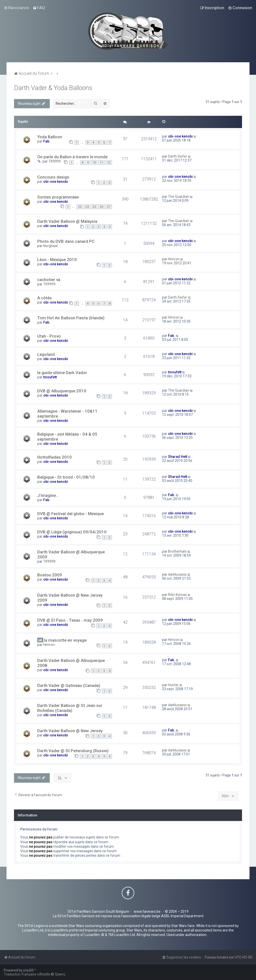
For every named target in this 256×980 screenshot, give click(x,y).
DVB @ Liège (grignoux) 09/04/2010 (72, 532)
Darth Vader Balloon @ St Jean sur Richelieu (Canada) (70, 708)
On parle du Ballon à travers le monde (72, 157)
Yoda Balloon (50, 137)
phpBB (28, 970)
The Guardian (179, 197)
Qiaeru (60, 974)
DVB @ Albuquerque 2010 (62, 391)
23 (80, 207)
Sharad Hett (178, 457)
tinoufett (50, 377)
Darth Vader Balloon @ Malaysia (67, 221)
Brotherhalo (177, 551)
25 (94, 207)
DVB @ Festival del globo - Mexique (70, 514)
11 (101, 162)
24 (87, 207)
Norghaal (50, 246)
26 (101, 207)
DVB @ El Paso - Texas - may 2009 (70, 620)
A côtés (44, 298)
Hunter (173, 685)
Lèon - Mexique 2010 (57, 260)
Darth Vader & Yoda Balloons (53, 88)
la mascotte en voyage (65, 640)
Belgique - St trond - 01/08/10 (66, 477)
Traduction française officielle (27, 974)
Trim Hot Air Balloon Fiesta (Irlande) (71, 318)
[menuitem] (39, 8)
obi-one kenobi (180, 136)
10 (94, 162)
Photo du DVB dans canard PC (66, 241)
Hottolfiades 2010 (54, 457)
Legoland (46, 354)
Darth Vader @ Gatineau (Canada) (69, 685)
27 (109, 207)
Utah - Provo (49, 336)
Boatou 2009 (50, 575)
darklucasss (177, 574)
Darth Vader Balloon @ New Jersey (70, 731)
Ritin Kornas (177, 595)
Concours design (53, 177)
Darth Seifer (178, 156)
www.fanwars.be (147, 911)
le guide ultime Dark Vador (62, 373)
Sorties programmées (58, 197)
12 (109, 162)
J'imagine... (48, 495)
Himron (174, 259)
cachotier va (49, 280)
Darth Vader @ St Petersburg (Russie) (73, 751)
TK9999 (55, 161)
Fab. (47, 141)
